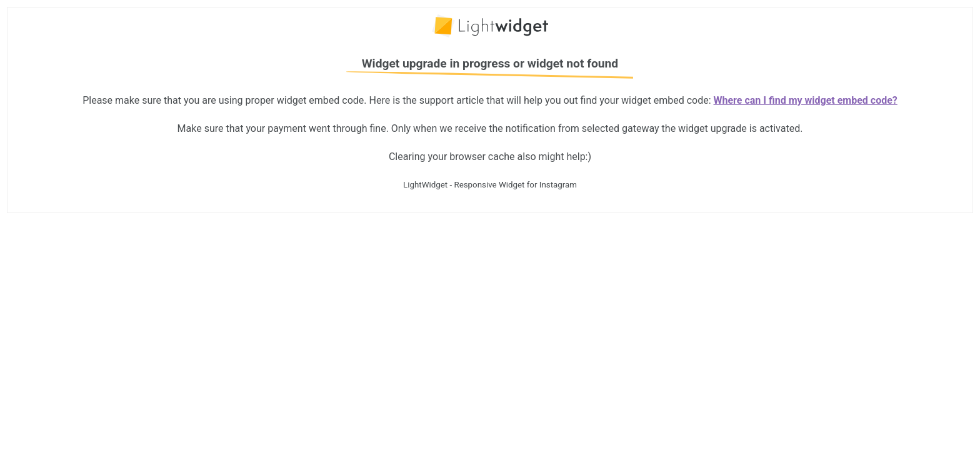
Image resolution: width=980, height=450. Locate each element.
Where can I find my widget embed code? (806, 100)
